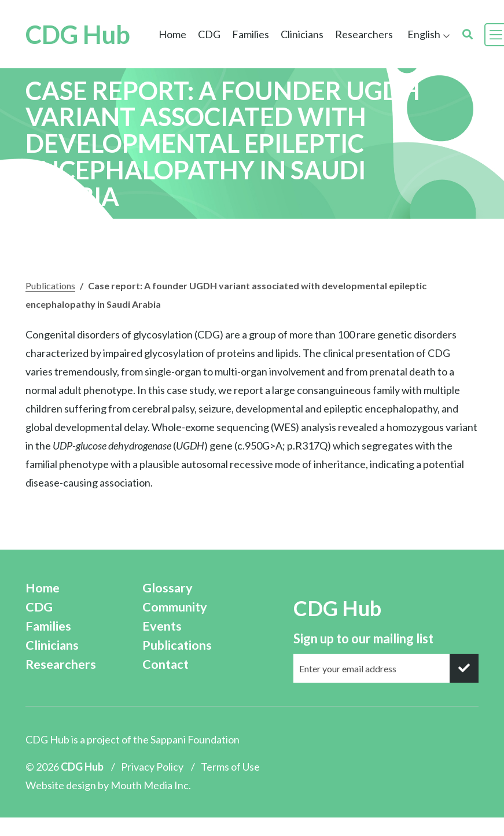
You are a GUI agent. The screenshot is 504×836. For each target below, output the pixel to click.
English (424, 34)
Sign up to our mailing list (363, 638)
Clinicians (302, 34)
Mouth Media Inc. (151, 785)
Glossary (168, 588)
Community (175, 607)
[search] (468, 34)
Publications (50, 286)
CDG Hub (78, 35)
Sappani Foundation (195, 739)
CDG (209, 34)
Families (251, 34)
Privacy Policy (152, 767)
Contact (165, 664)
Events (162, 626)
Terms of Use (230, 767)
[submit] (464, 668)
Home (172, 34)
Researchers (364, 34)
